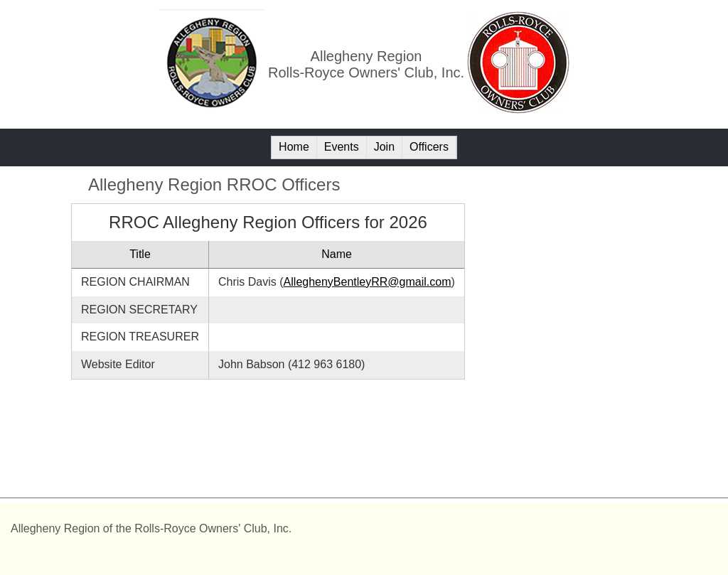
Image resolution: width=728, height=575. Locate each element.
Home (294, 147)
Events (342, 147)
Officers (429, 147)
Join (384, 147)
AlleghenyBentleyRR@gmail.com (368, 282)
